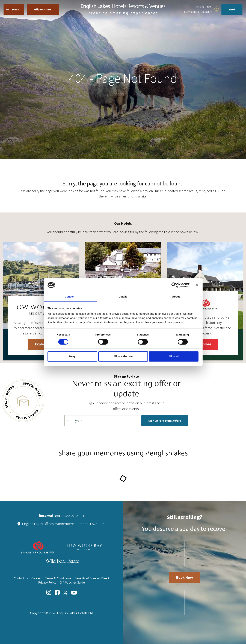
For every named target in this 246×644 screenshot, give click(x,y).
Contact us (21, 578)
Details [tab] (123, 297)
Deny (72, 356)
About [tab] (176, 297)
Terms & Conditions (58, 578)
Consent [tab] (70, 297)
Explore (41, 344)
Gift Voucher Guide (72, 582)
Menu (13, 10)
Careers (37, 578)
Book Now (184, 578)
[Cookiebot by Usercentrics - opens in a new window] (174, 285)
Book (232, 10)
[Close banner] (197, 285)
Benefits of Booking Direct (92, 578)
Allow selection (123, 356)
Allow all (174, 356)
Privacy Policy (47, 582)
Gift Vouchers (43, 10)
